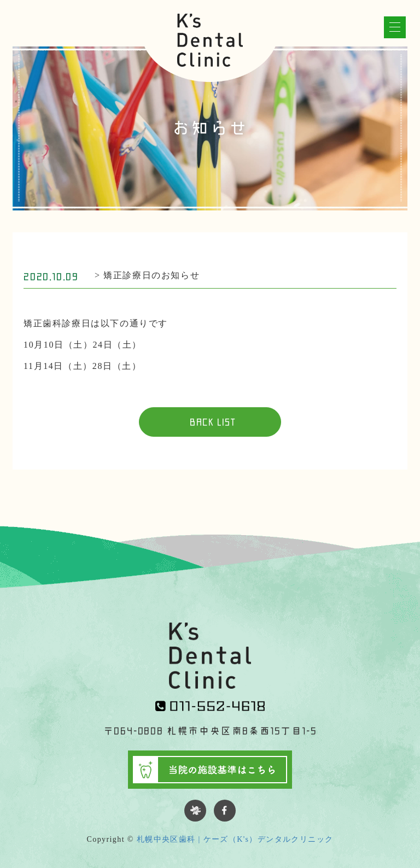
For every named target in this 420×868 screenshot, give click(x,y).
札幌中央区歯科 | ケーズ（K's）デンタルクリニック (235, 839)
